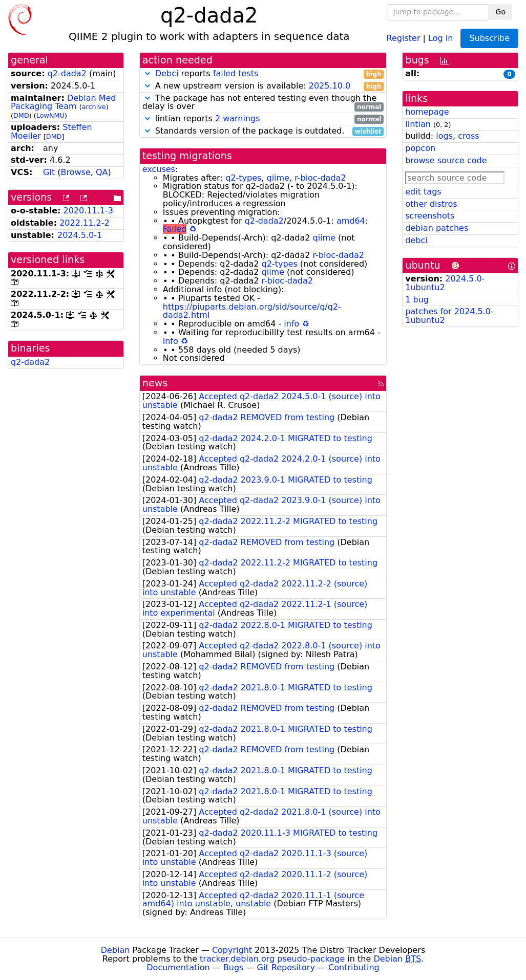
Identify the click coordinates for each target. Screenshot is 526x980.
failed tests (236, 73)
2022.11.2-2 (84, 223)
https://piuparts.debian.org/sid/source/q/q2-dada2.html (252, 311)
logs (444, 136)
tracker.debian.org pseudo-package (272, 959)
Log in (440, 38)
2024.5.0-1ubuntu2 (445, 283)
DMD (21, 115)
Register (404, 38)
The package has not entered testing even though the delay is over (263, 103)
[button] (148, 73)
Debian (115, 950)
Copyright (232, 950)
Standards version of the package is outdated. (263, 131)
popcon (420, 148)
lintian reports (263, 119)
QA (102, 172)
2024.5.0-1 (80, 235)
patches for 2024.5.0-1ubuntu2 (449, 316)
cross (468, 136)
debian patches (437, 228)
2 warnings (238, 118)
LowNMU (50, 115)
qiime (278, 178)
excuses (159, 169)
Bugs (234, 967)
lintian (418, 124)
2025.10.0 (330, 86)
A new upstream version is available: (263, 86)
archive (94, 107)
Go (501, 12)
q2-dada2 (67, 73)
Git (49, 172)
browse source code (446, 160)
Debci (167, 73)
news (155, 383)
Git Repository (286, 967)
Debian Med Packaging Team (64, 102)
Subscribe (489, 38)
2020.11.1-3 (88, 211)
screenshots (430, 216)
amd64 (351, 221)
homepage (427, 112)
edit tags (423, 192)
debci (416, 240)
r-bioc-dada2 (320, 178)
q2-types (243, 178)
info (291, 324)
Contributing (354, 967)
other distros (431, 204)
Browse (76, 172)
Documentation (178, 967)
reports (263, 74)
